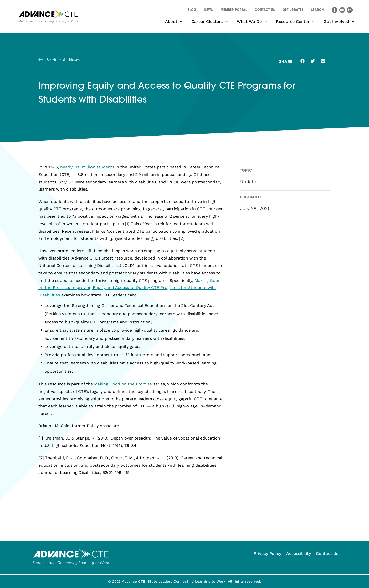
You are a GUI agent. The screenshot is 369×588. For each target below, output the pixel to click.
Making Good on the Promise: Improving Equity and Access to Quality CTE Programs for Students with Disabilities (130, 288)
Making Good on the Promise (123, 384)
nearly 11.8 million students (87, 167)
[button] (317, 11)
